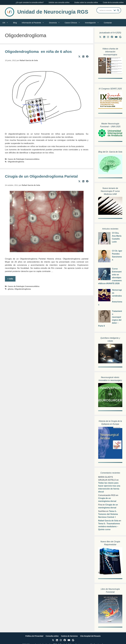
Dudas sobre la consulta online (86, 2)
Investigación (93, 23)
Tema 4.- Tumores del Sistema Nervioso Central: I (108, 514)
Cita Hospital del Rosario (90, 636)
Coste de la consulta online (113, 2)
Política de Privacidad (34, 636)
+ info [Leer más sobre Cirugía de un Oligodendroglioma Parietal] (10, 279)
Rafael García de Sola (108, 521)
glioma (11, 289)
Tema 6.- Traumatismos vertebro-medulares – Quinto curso (109, 527)
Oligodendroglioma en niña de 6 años (38, 52)
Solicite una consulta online (59, 2)
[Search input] (106, 10)
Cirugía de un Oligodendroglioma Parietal (41, 176)
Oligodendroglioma (16, 162)
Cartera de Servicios (69, 636)
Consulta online (52, 636)
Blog (15, 23)
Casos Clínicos (74, 23)
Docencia (56, 23)
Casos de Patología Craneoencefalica (24, 159)
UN (7, 23)
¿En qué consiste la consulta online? (30, 2)
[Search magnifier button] (118, 10)
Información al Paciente (34, 23)
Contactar (108, 23)
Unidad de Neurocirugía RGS (53, 12)
